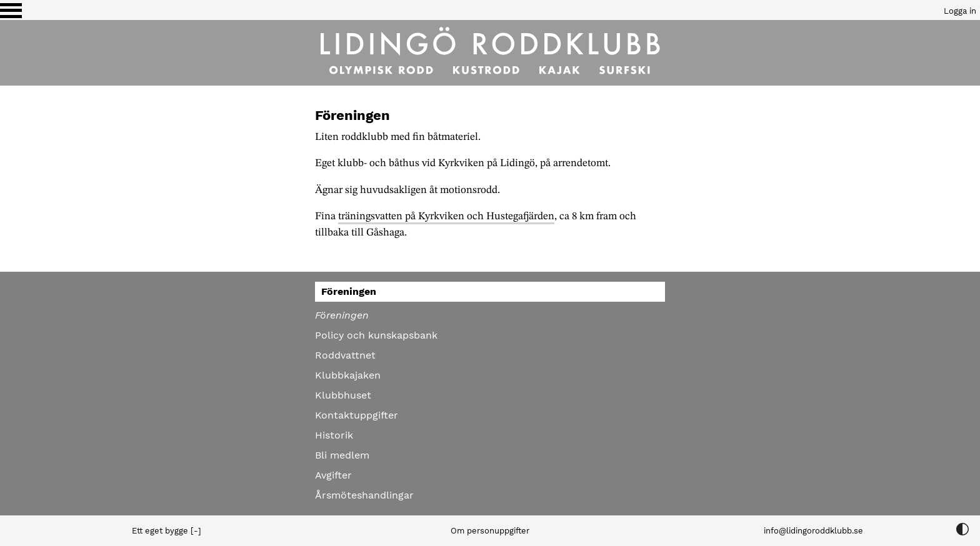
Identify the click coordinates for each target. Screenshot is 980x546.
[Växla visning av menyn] (11, 10)
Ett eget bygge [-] (167, 531)
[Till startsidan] (490, 53)
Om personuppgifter (490, 531)
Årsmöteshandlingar (364, 495)
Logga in (960, 11)
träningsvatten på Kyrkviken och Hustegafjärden (446, 216)
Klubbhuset (343, 395)
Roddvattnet (345, 355)
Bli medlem (342, 455)
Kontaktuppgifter (357, 415)
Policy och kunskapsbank (376, 335)
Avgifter (333, 475)
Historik (334, 435)
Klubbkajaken (348, 375)
